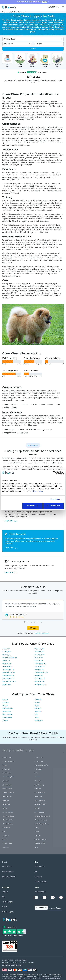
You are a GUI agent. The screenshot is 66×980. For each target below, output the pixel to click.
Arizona (5, 699)
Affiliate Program (8, 902)
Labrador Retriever (40, 804)
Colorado (6, 702)
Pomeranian (6, 828)
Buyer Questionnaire (9, 876)
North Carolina (8, 714)
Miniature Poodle (8, 820)
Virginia (5, 720)
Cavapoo (37, 777)
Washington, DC (40, 684)
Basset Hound (39, 761)
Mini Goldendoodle (8, 816)
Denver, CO (39, 658)
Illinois (37, 705)
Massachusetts (8, 708)
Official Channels (40, 892)
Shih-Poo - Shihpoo (41, 840)
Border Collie (39, 769)
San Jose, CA (39, 681)
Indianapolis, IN (40, 664)
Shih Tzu (5, 840)
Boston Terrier (7, 773)
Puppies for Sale (12, 12)
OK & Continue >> (54, 506)
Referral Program (8, 912)
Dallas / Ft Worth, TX (10, 658)
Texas (37, 717)
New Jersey (7, 711)
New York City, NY (9, 673)
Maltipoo (37, 808)
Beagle (5, 765)
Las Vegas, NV (40, 667)
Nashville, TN (39, 670)
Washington (39, 720)
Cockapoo (38, 781)
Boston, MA (7, 652)
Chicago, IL (6, 655)
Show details (55, 499)
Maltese (5, 808)
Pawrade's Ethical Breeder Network (13, 965)
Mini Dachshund (40, 812)
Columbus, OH (40, 655)
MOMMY (45, 2)
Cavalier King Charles (9, 777)
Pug (4, 832)
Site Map (37, 881)
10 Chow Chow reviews (42, 633)
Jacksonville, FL (8, 667)
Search (33, 49)
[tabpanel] (33, 610)
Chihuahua (6, 781)
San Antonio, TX (8, 679)
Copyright (5, 963)
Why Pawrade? (40, 866)
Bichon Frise (6, 769)
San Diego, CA (40, 679)
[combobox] (32, 39)
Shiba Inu (38, 836)
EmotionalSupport (33, 60)
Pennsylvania (7, 717)
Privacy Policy (13, 963)
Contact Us (38, 876)
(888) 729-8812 (54, 7)
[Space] (9, 919)
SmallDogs (8, 60)
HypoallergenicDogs (45, 60)
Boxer (36, 773)
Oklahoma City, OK (41, 673)
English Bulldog (39, 785)
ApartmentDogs (58, 60)
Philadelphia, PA (8, 675)
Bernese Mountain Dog (42, 765)
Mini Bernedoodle (8, 812)
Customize (33, 506)
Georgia (5, 705)
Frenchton (38, 789)
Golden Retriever (40, 793)
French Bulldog (7, 789)
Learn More (11, 521)
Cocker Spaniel (7, 785)
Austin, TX (6, 649)
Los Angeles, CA (8, 670)
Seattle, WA (7, 684)
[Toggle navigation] (62, 7)
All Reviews (33, 628)
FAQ (36, 871)
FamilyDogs (20, 60)
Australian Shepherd (9, 761)
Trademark (31, 963)
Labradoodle (6, 804)
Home (4, 12)
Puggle (37, 832)
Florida (37, 702)
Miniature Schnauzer (41, 820)
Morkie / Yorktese (8, 824)
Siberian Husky (7, 843)
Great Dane (38, 796)
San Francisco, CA (9, 681)
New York (38, 711)
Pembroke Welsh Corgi (42, 824)
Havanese (6, 800)
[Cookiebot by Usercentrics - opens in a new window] (54, 473)
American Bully (7, 757)
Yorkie (37, 847)
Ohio (36, 714)
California (38, 699)
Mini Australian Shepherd (42, 816)
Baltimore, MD (40, 649)
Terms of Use (22, 963)
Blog (4, 897)
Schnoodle (6, 836)
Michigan (38, 708)
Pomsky (37, 828)
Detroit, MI (6, 661)
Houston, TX (7, 664)
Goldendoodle (7, 796)
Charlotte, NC (39, 652)
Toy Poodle (6, 847)
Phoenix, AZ (39, 675)
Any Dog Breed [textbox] (10, 39)
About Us (5, 892)
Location (43, 881)
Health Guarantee (8, 871)
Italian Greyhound (40, 800)
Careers (5, 907)
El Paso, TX (39, 661)
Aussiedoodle (39, 757)
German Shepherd (8, 793)
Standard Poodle (40, 843)
